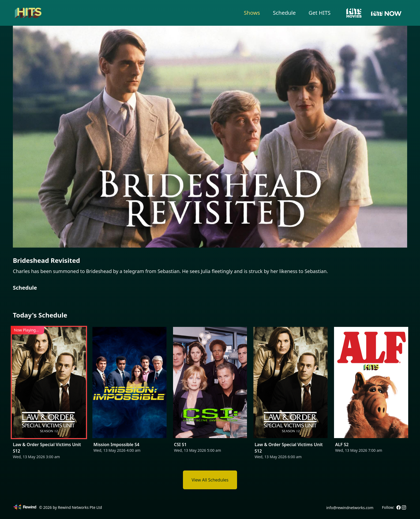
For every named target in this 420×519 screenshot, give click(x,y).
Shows (252, 13)
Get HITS (320, 13)
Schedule (284, 13)
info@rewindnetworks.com (350, 508)
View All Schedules (210, 480)
